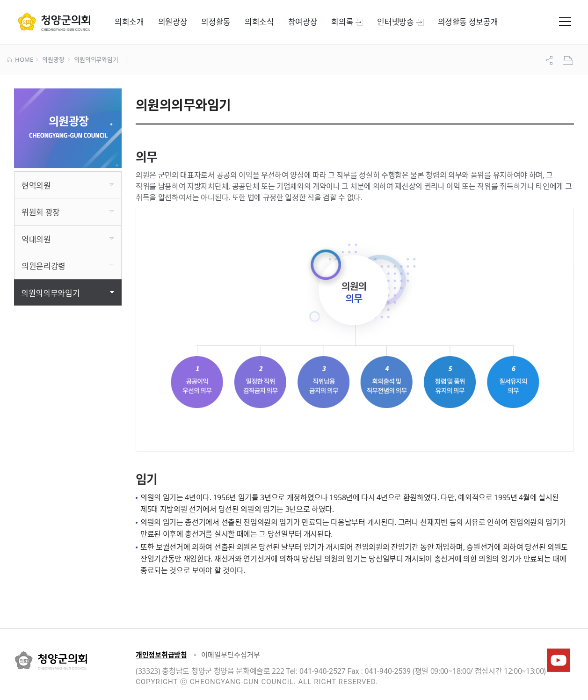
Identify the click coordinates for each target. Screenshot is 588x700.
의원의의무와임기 (96, 60)
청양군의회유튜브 (559, 660)
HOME (20, 60)
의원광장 (53, 60)
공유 (551, 60)
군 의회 (54, 22)
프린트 (569, 60)
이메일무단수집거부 (231, 655)
